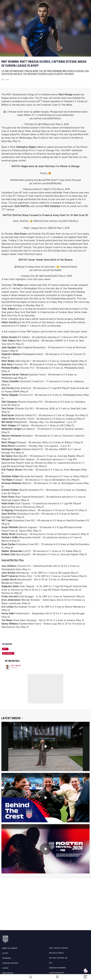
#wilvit (42, 115)
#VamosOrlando (69, 267)
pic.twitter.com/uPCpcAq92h (45, 270)
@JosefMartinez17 (49, 180)
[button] (91, 977)
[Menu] (85, 976)
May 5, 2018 (63, 228)
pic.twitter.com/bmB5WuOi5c (45, 183)
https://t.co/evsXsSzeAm (60, 115)
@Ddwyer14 (21, 267)
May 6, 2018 (62, 124)
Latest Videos (12, 718)
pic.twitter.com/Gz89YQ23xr (45, 119)
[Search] (31, 977)
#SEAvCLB (39, 221)
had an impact (72, 309)
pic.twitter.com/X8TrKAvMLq (62, 221)
